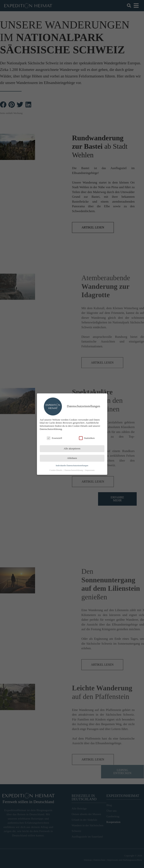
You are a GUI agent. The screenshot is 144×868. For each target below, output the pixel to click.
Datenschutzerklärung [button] (74, 470)
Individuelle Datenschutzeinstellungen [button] (72, 465)
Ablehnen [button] (72, 458)
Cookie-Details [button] (56, 470)
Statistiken (87, 438)
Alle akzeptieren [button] (72, 448)
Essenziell (54, 438)
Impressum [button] (90, 470)
